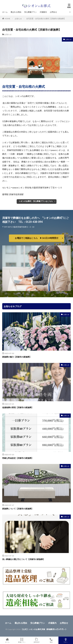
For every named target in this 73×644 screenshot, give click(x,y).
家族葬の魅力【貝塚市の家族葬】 (17, 357)
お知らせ (18, 19)
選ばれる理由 (16, 12)
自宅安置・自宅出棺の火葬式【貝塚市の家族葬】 (46, 19)
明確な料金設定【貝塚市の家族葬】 (18, 458)
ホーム (5, 12)
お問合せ (53, 12)
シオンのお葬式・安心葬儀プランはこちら (36, 201)
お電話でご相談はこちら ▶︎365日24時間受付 (37, 238)
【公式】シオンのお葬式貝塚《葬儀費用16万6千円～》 (44, 629)
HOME (8, 19)
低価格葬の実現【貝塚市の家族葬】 (18, 407)
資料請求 (36, 640)
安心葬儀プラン (30, 12)
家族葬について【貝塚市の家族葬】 (18, 509)
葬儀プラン (22, 640)
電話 (51, 640)
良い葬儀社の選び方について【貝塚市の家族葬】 (23, 559)
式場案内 (43, 12)
